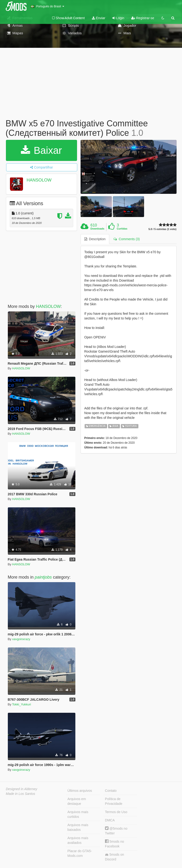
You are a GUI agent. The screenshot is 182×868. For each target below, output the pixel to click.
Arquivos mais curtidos (78, 814)
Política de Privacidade (114, 801)
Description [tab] (95, 239)
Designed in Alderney (22, 789)
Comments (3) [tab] (127, 239)
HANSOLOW (39, 180)
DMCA (110, 820)
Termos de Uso (116, 812)
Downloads (98, 229)
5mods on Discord (114, 857)
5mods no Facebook (114, 844)
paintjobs (43, 577)
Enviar (99, 18)
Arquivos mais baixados (78, 827)
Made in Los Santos (21, 794)
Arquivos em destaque (77, 801)
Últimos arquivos (80, 791)
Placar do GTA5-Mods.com (80, 853)
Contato (111, 791)
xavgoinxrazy (21, 639)
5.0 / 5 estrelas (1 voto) (163, 229)
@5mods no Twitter (116, 831)
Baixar (41, 150)
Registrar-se (143, 18)
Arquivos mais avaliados (78, 840)
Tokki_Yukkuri (21, 704)
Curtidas (122, 229)
